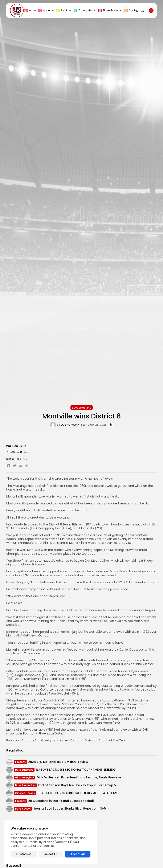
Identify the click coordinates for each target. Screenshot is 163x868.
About (46, 11)
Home (30, 11)
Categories (85, 11)
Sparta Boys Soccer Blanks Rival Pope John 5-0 (70, 809)
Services (64, 11)
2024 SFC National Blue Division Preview (58, 763)
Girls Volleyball (25, 778)
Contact (132, 11)
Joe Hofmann (70, 425)
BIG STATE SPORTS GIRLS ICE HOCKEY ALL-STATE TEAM (78, 794)
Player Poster (110, 11)
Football (20, 763)
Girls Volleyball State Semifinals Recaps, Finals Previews (79, 778)
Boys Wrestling (82, 408)
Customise (24, 854)
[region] (50, 842)
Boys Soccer (23, 809)
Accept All (78, 854)
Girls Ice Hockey (25, 794)
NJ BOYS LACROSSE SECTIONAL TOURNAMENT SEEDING (76, 770)
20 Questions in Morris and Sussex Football (61, 803)
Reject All (51, 854)
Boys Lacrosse (24, 770)
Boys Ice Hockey (25, 786)
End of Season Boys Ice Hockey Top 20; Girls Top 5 (77, 786)
